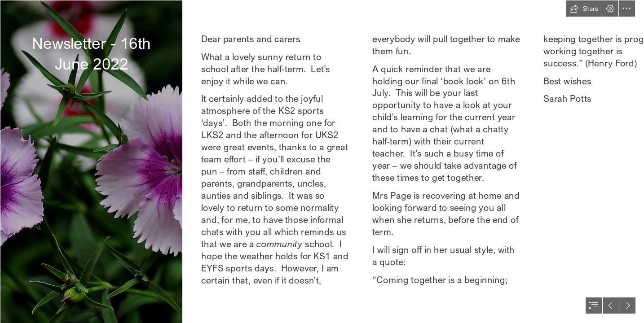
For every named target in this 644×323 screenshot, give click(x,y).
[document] (322, 161)
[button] (584, 9)
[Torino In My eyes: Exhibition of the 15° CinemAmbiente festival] (91, 161)
